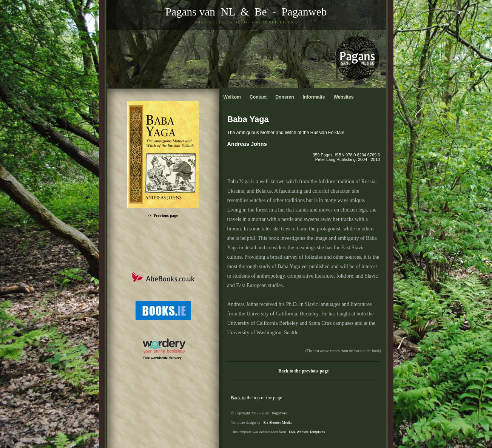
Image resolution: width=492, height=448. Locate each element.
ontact (258, 97)
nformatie (314, 97)
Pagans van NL (200, 12)
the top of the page (257, 398)
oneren (285, 97)
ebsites (343, 97)
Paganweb (304, 12)
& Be (251, 12)
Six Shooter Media (277, 423)
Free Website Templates (307, 432)
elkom (232, 97)
